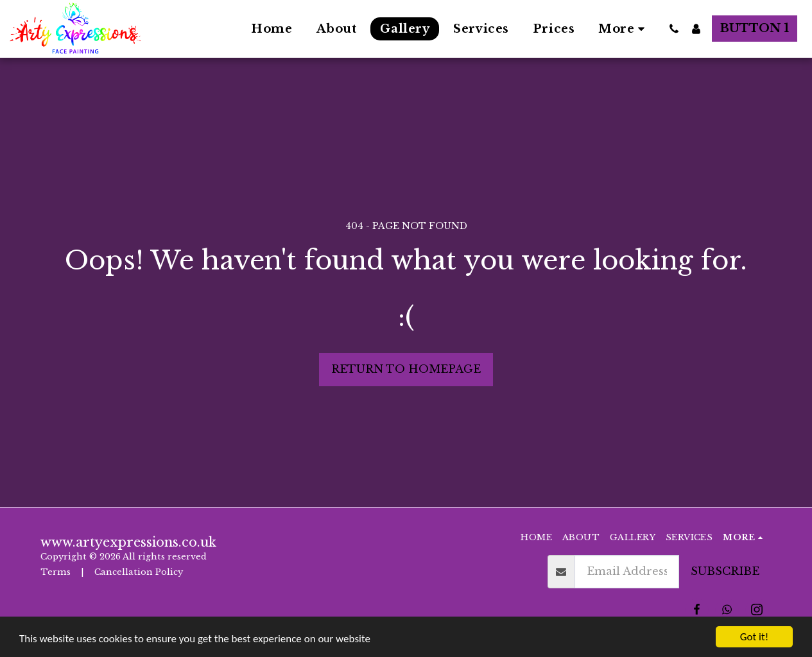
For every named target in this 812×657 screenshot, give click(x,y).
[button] (674, 29)
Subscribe (725, 571)
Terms (56, 572)
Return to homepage (406, 369)
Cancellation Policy (140, 572)
